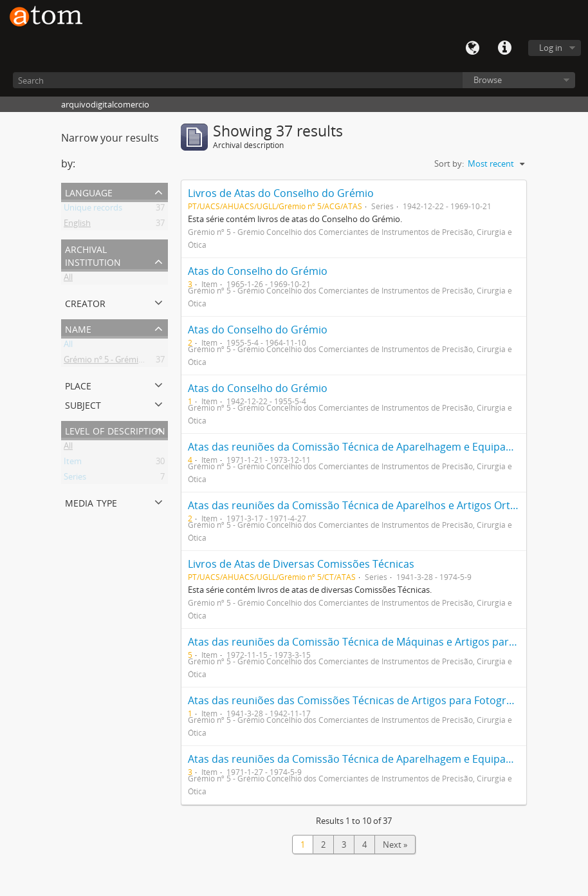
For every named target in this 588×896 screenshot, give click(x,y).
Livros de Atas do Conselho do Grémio (281, 193)
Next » (395, 845)
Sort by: (449, 163)
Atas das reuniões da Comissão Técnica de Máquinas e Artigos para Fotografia (377, 642)
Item (73, 463)
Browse (488, 80)
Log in (551, 48)
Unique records (93, 210)
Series (75, 479)
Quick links (504, 48)
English (77, 225)
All (68, 279)
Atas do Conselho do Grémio (258, 271)
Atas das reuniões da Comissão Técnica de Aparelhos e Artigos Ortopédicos (371, 505)
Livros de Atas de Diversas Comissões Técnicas (301, 564)
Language (472, 48)
